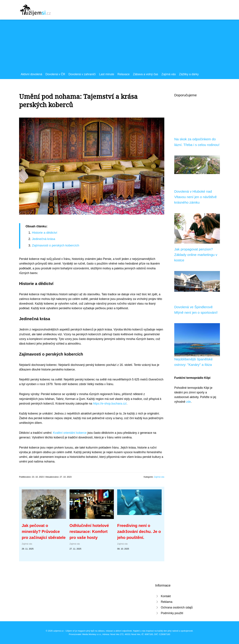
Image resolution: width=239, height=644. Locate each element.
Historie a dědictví (45, 233)
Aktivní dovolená (31, 74)
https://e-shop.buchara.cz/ (110, 404)
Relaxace (124, 74)
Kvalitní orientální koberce (70, 433)
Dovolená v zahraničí (82, 74)
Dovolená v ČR (55, 74)
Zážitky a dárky (189, 74)
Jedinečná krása (43, 239)
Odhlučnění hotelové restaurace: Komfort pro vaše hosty (89, 531)
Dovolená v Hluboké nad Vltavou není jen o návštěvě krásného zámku (196, 197)
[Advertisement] (119, 47)
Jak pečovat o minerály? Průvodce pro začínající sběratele (44, 531)
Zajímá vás (169, 74)
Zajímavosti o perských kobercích (56, 245)
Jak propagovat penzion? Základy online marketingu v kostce (196, 255)
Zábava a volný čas (146, 74)
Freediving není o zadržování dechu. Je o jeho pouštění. (139, 531)
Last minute (107, 74)
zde (188, 402)
